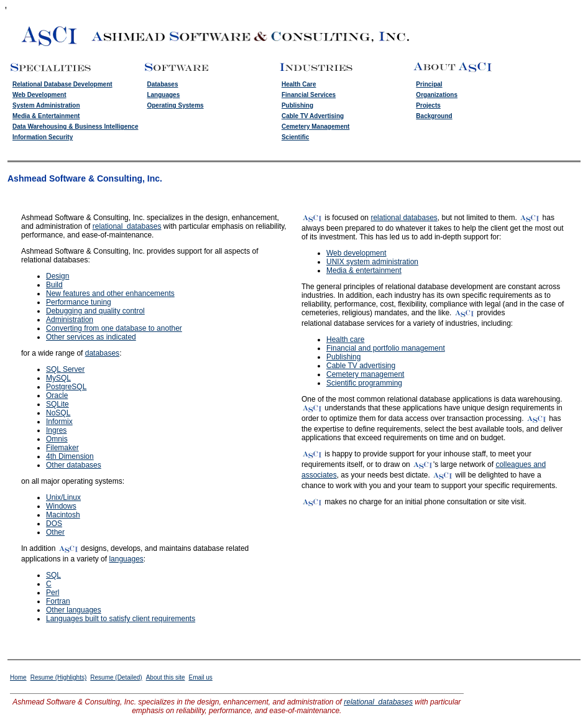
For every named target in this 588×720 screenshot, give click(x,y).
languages (126, 559)
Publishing (297, 105)
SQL (53, 575)
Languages (163, 95)
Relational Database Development (62, 84)
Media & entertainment (364, 270)
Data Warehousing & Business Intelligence (75, 127)
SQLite (57, 404)
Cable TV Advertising (313, 116)
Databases (162, 84)
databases (102, 353)
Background (434, 116)
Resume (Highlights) (59, 677)
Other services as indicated (91, 337)
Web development (356, 253)
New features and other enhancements (110, 293)
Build (54, 285)
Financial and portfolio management (386, 348)
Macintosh (63, 515)
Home (18, 677)
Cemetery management (365, 374)
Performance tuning (79, 302)
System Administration (46, 105)
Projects (428, 105)
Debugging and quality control (95, 311)
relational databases (127, 226)
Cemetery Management (315, 127)
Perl (53, 593)
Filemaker (62, 448)
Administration (70, 320)
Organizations (437, 95)
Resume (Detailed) (116, 677)
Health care (345, 339)
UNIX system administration (372, 262)
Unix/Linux (63, 497)
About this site (166, 677)
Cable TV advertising (361, 366)
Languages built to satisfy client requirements (121, 619)
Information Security (43, 137)
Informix (59, 422)
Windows (61, 506)
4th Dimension (70, 456)
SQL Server (65, 369)
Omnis (57, 439)
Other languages (74, 610)
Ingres (56, 430)
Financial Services (309, 95)
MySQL (58, 378)
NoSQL (58, 413)
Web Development (39, 95)
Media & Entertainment (46, 116)
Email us (200, 677)
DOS (54, 524)
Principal (429, 84)
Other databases (74, 465)
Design (57, 276)
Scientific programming (364, 383)
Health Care (299, 84)
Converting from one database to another (114, 328)
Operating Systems (175, 105)
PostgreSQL (66, 387)
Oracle (57, 395)
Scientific (295, 137)
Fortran (58, 601)
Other (55, 532)
